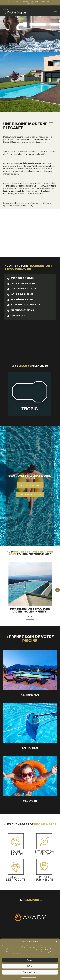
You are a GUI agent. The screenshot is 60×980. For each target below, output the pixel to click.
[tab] (20, 278)
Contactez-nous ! (30, 485)
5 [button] (57, 590)
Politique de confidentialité (29, 977)
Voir (30, 617)
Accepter (30, 960)
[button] (57, 941)
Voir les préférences (30, 972)
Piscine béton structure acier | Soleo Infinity (30, 610)
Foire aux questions (30, 494)
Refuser (30, 966)
